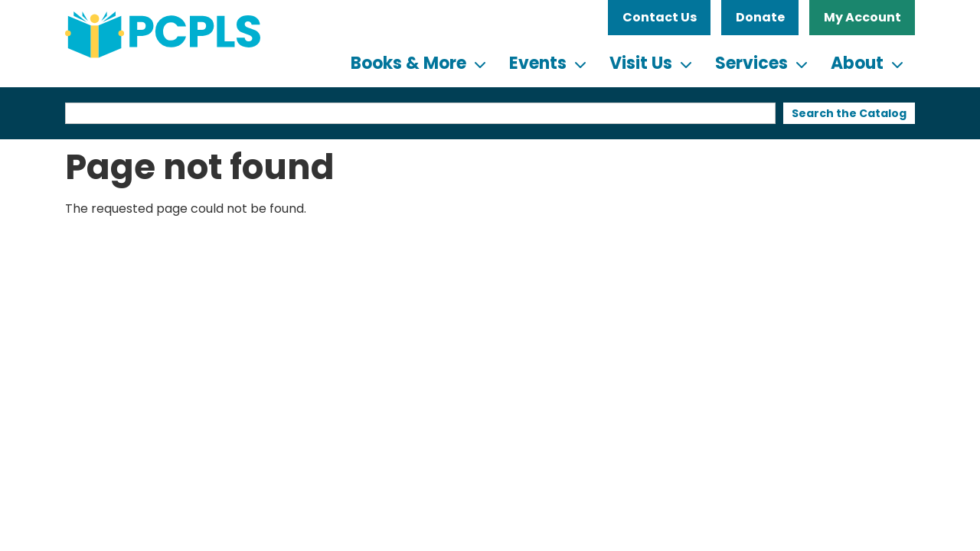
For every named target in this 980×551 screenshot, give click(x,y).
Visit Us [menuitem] (641, 63)
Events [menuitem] (538, 63)
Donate (760, 17)
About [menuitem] (857, 63)
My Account (862, 17)
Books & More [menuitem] (408, 63)
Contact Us (660, 17)
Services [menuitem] (751, 63)
